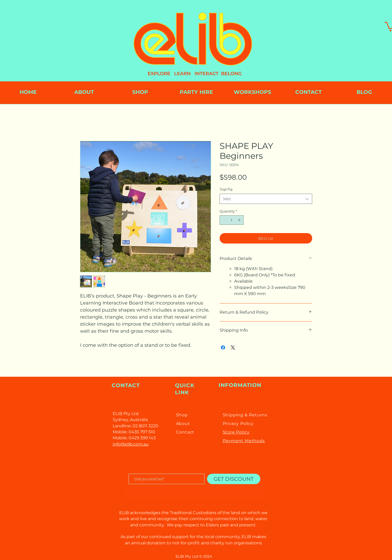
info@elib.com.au (131, 444)
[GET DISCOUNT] (234, 479)
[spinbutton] (231, 220)
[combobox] (266, 199)
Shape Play (226, 189)
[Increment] (240, 220)
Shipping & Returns (245, 415)
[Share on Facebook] (223, 348)
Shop (182, 415)
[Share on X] (233, 348)
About (183, 424)
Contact (185, 432)
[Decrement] (224, 220)
